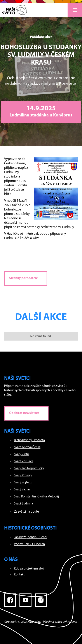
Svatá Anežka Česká (27, 447)
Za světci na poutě (26, 512)
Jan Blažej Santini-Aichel (31, 537)
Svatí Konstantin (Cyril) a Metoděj (37, 497)
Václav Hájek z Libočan (29, 544)
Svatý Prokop (23, 476)
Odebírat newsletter (24, 413)
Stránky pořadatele (24, 278)
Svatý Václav (22, 490)
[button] (75, 10)
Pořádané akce (41, 37)
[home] (14, 9)
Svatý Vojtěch (23, 483)
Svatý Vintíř (22, 454)
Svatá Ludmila (24, 504)
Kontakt (19, 575)
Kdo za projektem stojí (29, 569)
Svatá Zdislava (24, 462)
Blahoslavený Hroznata (29, 440)
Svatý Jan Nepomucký (29, 469)
